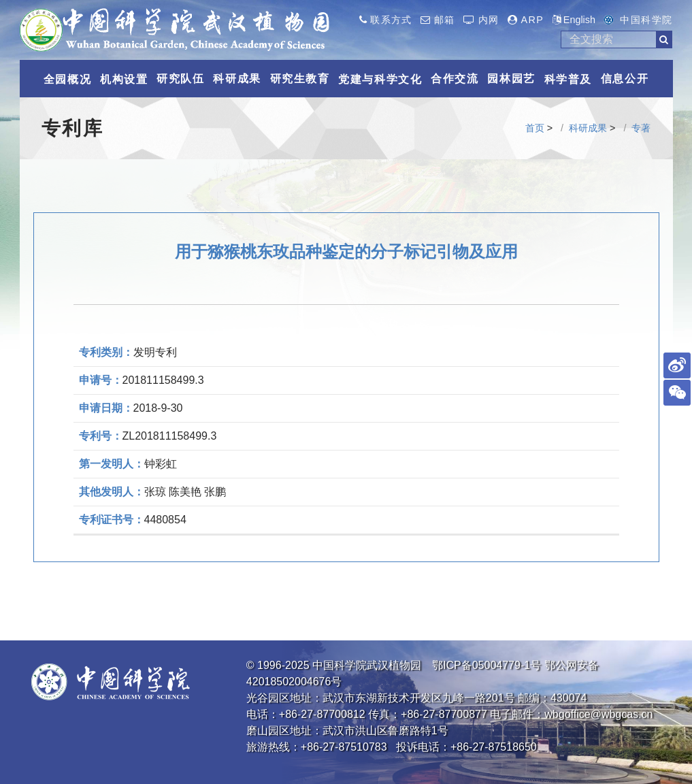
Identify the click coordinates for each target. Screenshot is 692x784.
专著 (641, 128)
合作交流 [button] (455, 79)
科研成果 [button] (237, 79)
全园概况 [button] (67, 79)
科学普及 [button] (568, 79)
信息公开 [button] (625, 79)
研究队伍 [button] (180, 79)
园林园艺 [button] (511, 79)
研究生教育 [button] (300, 79)
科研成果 (588, 128)
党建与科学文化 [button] (380, 79)
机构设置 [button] (124, 79)
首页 (535, 128)
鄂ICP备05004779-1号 (487, 665)
